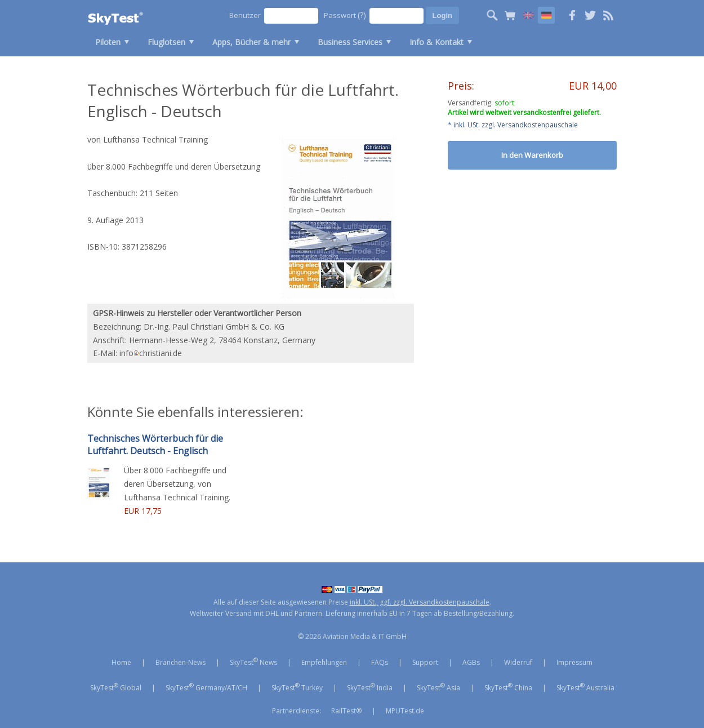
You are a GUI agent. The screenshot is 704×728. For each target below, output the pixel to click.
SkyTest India (370, 687)
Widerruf (518, 662)
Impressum (574, 662)
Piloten (108, 42)
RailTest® (346, 711)
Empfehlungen (324, 662)
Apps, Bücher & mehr (251, 42)
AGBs (471, 662)
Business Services (350, 42)
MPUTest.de (405, 711)
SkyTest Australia (585, 687)
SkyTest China (508, 687)
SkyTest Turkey (297, 687)
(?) (362, 15)
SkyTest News (253, 662)
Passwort (345, 15)
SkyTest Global (116, 687)
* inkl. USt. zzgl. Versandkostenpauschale (513, 125)
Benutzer (245, 15)
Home (121, 662)
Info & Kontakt (436, 42)
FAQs (380, 662)
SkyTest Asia (438, 687)
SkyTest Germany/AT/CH (206, 687)
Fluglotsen (166, 42)
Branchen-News (181, 662)
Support (425, 662)
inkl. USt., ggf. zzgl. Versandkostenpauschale (420, 602)
